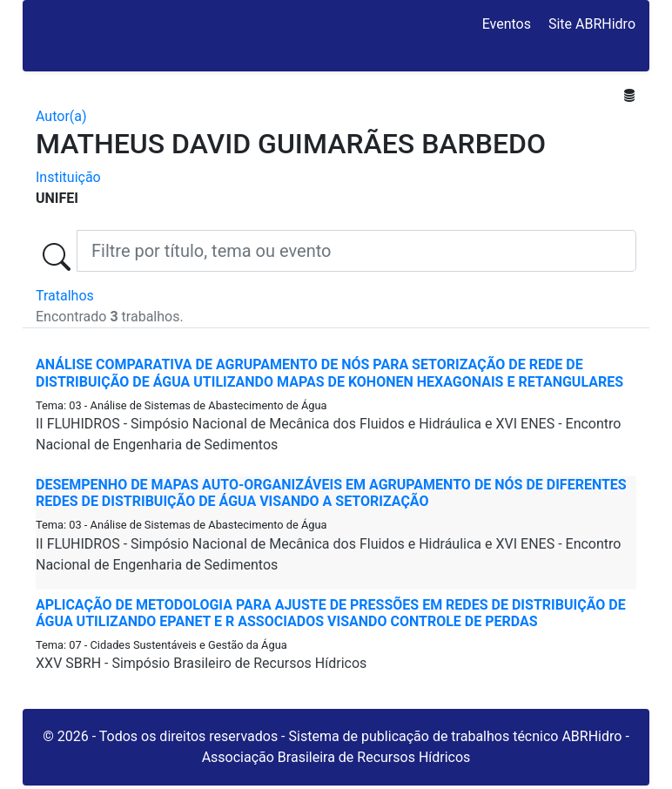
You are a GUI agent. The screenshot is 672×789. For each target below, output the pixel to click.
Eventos (507, 24)
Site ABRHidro (592, 24)
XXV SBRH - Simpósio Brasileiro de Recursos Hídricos (201, 663)
